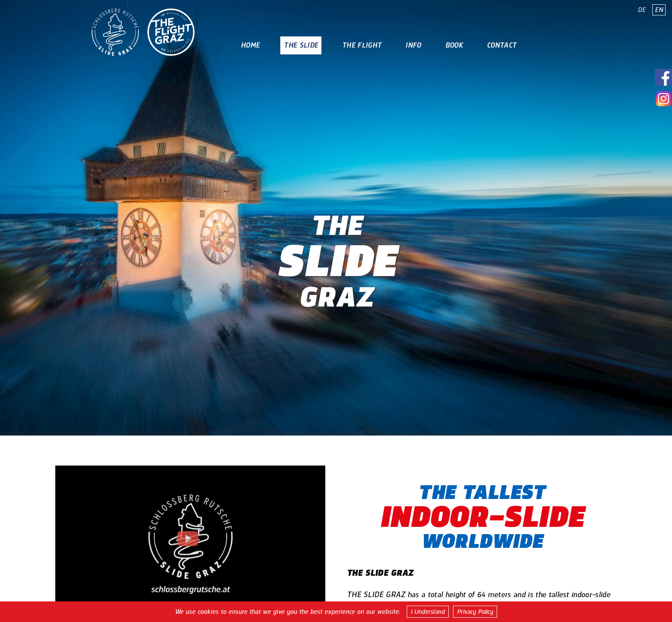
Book (454, 45)
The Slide (301, 45)
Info (413, 45)
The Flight (362, 45)
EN (659, 10)
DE (642, 10)
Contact (502, 45)
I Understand (428, 612)
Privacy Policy (475, 612)
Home (250, 45)
